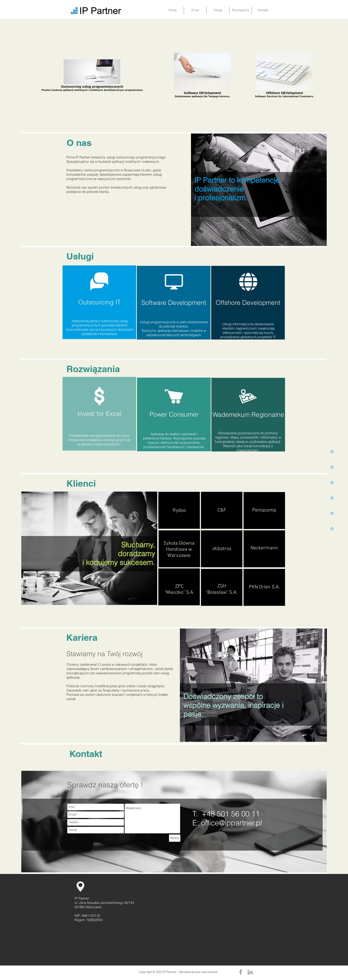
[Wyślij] (175, 838)
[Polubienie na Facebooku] (78, 972)
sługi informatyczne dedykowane (250, 324)
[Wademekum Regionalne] (248, 415)
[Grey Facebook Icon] (241, 972)
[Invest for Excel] (99, 414)
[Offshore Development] (248, 303)
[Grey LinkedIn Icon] (250, 972)
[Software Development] (174, 303)
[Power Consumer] (174, 414)
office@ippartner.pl (231, 823)
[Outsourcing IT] (99, 302)
